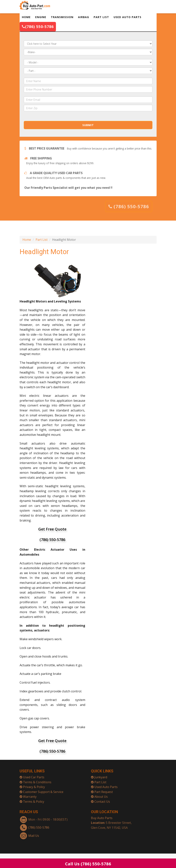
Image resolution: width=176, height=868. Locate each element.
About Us (101, 795)
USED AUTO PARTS (127, 17)
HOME (26, 17)
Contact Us (102, 800)
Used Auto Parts (106, 785)
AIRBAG (84, 17)
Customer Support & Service (43, 790)
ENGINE (41, 17)
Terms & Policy (34, 800)
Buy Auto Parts (102, 816)
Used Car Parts (34, 775)
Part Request (104, 790)
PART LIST (101, 17)
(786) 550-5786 (38, 27)
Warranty (30, 795)
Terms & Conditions (37, 780)
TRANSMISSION (62, 17)
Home (27, 240)
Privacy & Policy (34, 785)
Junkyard (101, 775)
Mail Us (34, 834)
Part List (42, 240)
